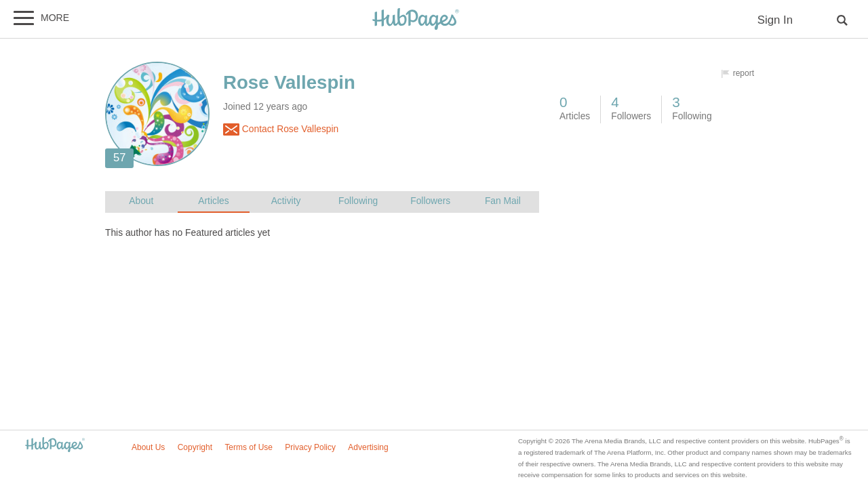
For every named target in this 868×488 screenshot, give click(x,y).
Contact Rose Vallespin (281, 129)
